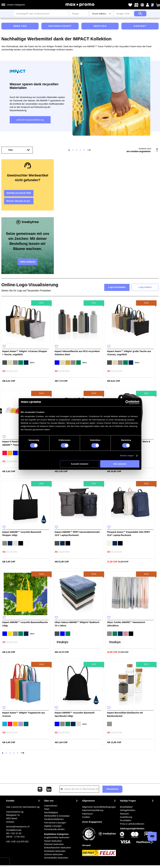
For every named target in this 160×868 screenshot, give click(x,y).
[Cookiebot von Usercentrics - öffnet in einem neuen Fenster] (127, 402)
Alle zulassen (120, 464)
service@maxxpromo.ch (18, 827)
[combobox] (41, 14)
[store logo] (80, 5)
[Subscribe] (112, 789)
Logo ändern (145, 287)
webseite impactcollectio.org (30, 120)
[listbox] (26, 363)
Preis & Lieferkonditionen (132, 824)
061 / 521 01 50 (14, 833)
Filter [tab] (11, 150)
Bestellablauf (126, 807)
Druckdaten (126, 820)
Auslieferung (126, 817)
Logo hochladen (117, 287)
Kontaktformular (14, 830)
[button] (142, 5)
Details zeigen (127, 456)
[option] (5, 363)
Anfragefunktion (128, 810)
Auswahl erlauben (80, 464)
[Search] (140, 14)
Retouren (124, 814)
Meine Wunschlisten (130, 5)
